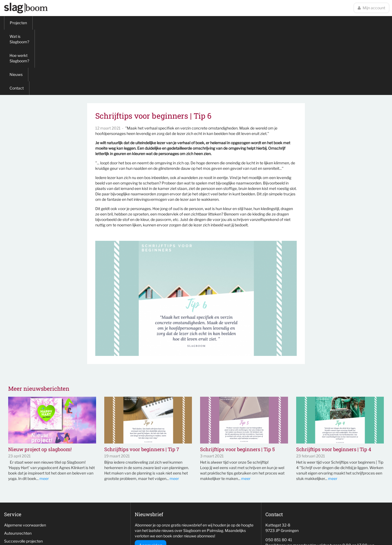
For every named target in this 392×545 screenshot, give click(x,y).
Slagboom (26, 8)
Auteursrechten (18, 468)
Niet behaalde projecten (25, 484)
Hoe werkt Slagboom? (100, 23)
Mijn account (371, 8)
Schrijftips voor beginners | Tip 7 (142, 384)
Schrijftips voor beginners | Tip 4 (334, 384)
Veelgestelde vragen (22, 492)
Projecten (18, 23)
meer (44, 413)
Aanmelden (151, 480)
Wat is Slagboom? (54, 23)
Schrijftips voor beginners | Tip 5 (238, 384)
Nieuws (137, 23)
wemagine (298, 530)
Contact (161, 23)
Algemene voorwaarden (25, 460)
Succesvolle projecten (23, 476)
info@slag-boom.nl (281, 489)
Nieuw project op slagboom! (40, 384)
